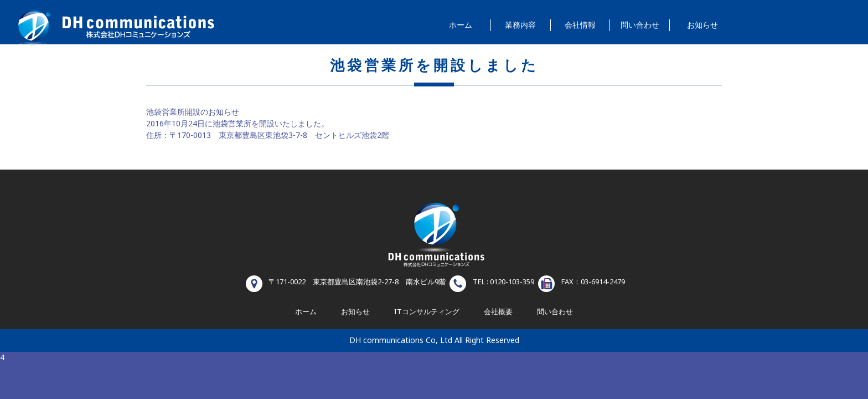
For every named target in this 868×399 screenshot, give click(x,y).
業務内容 (520, 25)
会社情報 (580, 25)
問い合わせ (640, 25)
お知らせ (702, 25)
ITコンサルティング (427, 312)
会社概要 (498, 312)
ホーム (461, 25)
